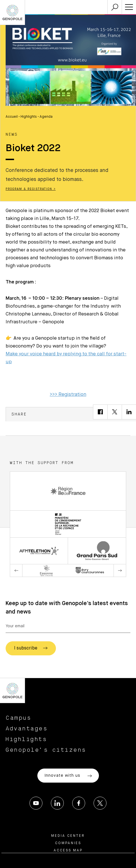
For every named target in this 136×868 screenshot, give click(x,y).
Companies (68, 843)
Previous (16, 571)
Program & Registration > (31, 189)
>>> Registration (68, 395)
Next (120, 571)
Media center (68, 836)
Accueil (12, 117)
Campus (18, 718)
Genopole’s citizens (46, 750)
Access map (68, 851)
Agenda (46, 117)
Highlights (29, 117)
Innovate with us (68, 776)
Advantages (27, 729)
